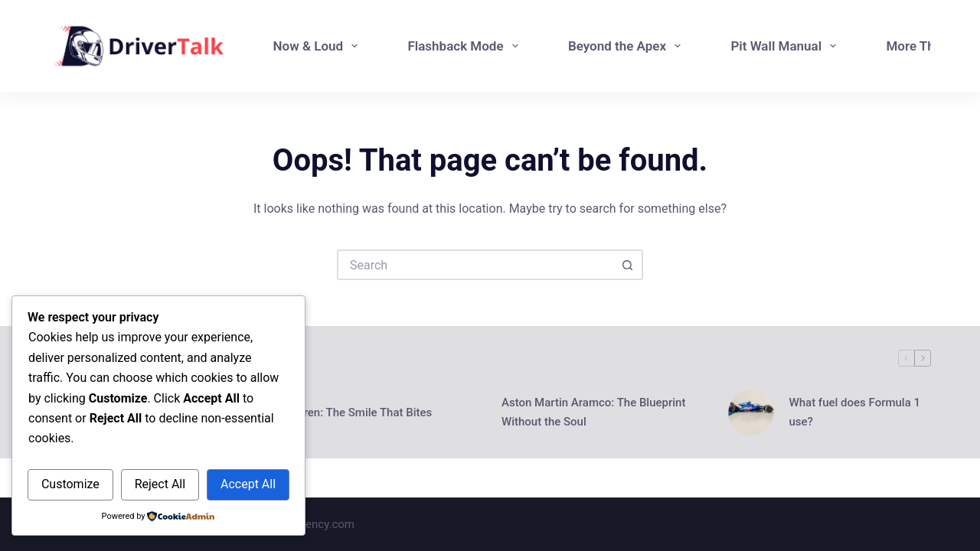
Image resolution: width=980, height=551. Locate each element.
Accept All (248, 484)
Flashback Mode (465, 46)
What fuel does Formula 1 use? (855, 412)
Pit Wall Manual (786, 46)
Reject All (160, 484)
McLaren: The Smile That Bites (354, 412)
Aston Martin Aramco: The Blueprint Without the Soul (593, 412)
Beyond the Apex (627, 46)
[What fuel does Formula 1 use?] (751, 412)
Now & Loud (319, 46)
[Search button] (628, 265)
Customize (70, 484)
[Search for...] (475, 265)
